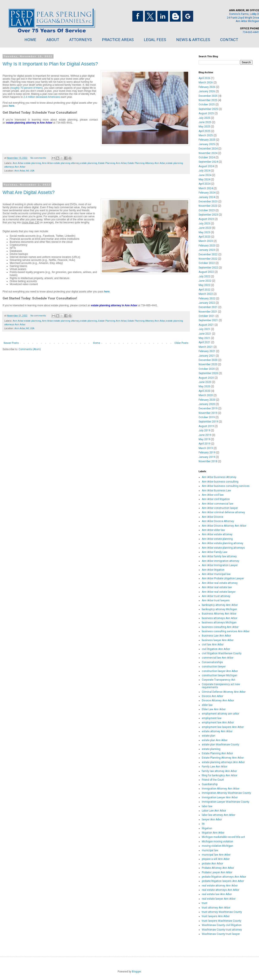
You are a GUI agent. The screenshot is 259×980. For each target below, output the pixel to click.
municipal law (210, 850)
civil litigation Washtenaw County (222, 653)
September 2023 (208, 215)
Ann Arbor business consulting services (226, 486)
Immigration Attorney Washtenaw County (226, 793)
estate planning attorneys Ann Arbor (223, 762)
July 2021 (204, 329)
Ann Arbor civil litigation (216, 499)
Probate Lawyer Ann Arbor (217, 872)
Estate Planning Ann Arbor (112, 163)
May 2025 (204, 127)
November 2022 (208, 259)
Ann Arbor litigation (213, 570)
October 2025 (207, 105)
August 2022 (206, 272)
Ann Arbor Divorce (212, 517)
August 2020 (206, 378)
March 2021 (206, 347)
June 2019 (205, 435)
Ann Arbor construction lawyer (220, 508)
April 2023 (205, 237)
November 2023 (208, 206)
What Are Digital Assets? (29, 192)
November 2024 (208, 153)
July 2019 (204, 430)
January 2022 (207, 303)
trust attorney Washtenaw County (222, 912)
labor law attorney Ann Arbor (219, 815)
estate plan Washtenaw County (220, 745)
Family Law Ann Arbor (215, 767)
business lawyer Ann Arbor (218, 640)
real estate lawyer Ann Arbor (219, 899)
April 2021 (205, 342)
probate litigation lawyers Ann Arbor (223, 881)
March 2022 (206, 294)
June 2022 (205, 281)
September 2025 (208, 109)
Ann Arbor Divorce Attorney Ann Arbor (224, 526)
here (12, 106)
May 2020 (204, 386)
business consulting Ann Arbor (220, 627)
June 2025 (205, 122)
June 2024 (205, 175)
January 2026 (207, 91)
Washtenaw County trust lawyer (221, 934)
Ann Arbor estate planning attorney (61, 163)
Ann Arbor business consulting (220, 482)
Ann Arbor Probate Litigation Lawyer (223, 578)
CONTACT (229, 40)
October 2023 (207, 210)
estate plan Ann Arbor (215, 740)
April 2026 (205, 78)
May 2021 (204, 338)
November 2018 (208, 461)
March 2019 (206, 448)
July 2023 (204, 224)
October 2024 (207, 157)
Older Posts (181, 343)
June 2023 (205, 228)
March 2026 (206, 83)
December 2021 (208, 307)
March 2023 (206, 241)
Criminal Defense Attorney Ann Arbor (224, 692)
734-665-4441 (251, 32)
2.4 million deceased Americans (42, 97)
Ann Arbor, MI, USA (24, 171)
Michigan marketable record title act (223, 837)
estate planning (89, 163)
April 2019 (205, 444)
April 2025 (205, 131)
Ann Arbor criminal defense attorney (223, 512)
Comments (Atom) (30, 349)
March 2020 (206, 395)
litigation (207, 828)
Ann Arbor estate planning (27, 163)
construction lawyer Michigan (220, 675)
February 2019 (207, 453)
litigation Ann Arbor (213, 833)
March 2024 (206, 188)
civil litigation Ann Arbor (216, 649)
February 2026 (207, 87)
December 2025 (208, 96)
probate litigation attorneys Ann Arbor (224, 877)
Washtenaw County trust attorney (222, 930)
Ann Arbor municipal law (216, 574)
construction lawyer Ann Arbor (220, 671)
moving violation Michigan (217, 846)
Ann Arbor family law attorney (219, 556)
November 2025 (208, 100)
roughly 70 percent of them (26, 88)
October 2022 (207, 263)
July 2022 (204, 276)
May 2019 (204, 439)
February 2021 (207, 351)
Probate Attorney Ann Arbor (218, 868)
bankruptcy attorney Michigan (219, 609)
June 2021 (205, 334)
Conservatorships (212, 662)
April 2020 (205, 391)
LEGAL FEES (155, 40)
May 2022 (204, 285)
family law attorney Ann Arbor (219, 771)
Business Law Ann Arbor (216, 636)
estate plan (208, 736)
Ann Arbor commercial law (218, 504)
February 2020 (207, 400)
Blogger (136, 972)
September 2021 (208, 320)
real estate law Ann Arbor (217, 894)
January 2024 (207, 197)
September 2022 (208, 268)
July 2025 (204, 118)
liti (203, 824)
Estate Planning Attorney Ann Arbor (146, 163)
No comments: (39, 158)
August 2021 (206, 325)
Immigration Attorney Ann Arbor (221, 789)
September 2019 (208, 422)
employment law (212, 718)
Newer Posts (11, 343)
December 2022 (208, 254)
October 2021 (207, 316)
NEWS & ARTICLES (193, 40)
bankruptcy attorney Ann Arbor (220, 605)
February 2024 (207, 193)
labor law (207, 806)
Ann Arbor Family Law (215, 552)
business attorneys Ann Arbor (220, 618)
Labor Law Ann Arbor (214, 811)
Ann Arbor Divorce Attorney (218, 521)
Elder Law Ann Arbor (214, 709)
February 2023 (207, 246)
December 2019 (208, 408)
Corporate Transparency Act (219, 680)
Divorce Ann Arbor (212, 696)
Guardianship (210, 784)
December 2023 (208, 202)
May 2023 (204, 232)
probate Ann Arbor (212, 864)
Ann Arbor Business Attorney (219, 477)
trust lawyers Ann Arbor (216, 916)
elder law (207, 705)
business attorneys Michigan (219, 623)
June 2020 (205, 382)
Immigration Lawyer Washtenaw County (226, 802)
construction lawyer (214, 667)
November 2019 (208, 413)
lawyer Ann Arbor (212, 820)
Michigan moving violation (217, 842)
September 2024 (208, 162)
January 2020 (207, 404)
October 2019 (207, 417)
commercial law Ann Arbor (218, 658)
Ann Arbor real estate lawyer (219, 592)
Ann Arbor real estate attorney (220, 583)
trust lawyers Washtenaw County (222, 921)
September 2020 (208, 373)
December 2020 (208, 360)
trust (205, 903)
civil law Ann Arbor (213, 645)
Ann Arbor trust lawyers (216, 600)
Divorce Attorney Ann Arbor (218, 700)
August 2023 (206, 219)
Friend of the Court (213, 780)
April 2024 (205, 184)
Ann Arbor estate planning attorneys (223, 548)
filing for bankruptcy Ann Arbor (220, 775)
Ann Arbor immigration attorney (220, 561)
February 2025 (207, 140)
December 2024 (208, 149)
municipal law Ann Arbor (216, 855)
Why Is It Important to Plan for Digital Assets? (50, 64)
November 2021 (208, 312)
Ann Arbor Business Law (216, 491)
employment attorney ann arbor (220, 714)
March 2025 (206, 135)
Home (97, 343)
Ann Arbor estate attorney (217, 534)
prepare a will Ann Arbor (216, 859)
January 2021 (207, 356)
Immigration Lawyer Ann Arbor (220, 797)
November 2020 (208, 364)
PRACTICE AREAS (118, 40)
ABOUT (53, 40)
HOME (30, 40)
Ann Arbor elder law (213, 530)
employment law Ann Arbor (218, 723)
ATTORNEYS (81, 40)
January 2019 (207, 457)
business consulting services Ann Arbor (226, 631)
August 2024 (206, 166)
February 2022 (207, 299)
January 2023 (207, 250)
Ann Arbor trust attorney (216, 596)
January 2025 (207, 144)
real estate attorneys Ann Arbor (220, 890)
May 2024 (204, 179)
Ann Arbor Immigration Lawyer (220, 565)
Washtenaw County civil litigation (222, 925)
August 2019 (206, 426)
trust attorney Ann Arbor (216, 908)
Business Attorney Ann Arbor (219, 614)
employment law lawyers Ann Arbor (223, 727)
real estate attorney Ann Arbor (220, 886)
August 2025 (206, 113)
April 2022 (205, 290)
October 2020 (207, 369)
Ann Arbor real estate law (217, 587)
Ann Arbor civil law (213, 495)
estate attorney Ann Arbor (217, 731)
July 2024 (204, 171)
